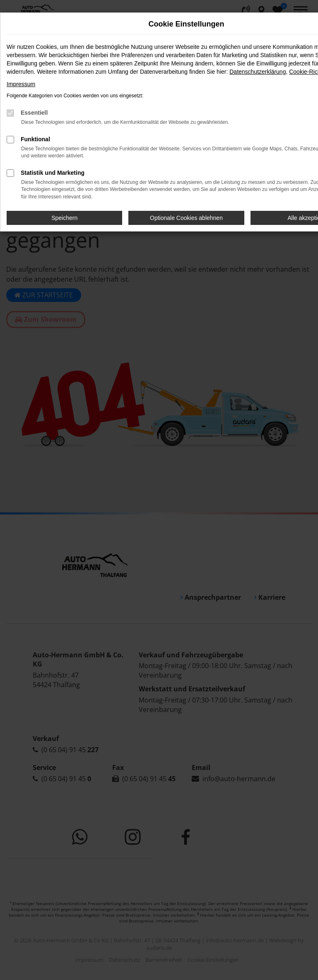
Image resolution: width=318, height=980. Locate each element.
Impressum (21, 84)
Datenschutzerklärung (258, 72)
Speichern (64, 218)
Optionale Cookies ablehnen (186, 218)
